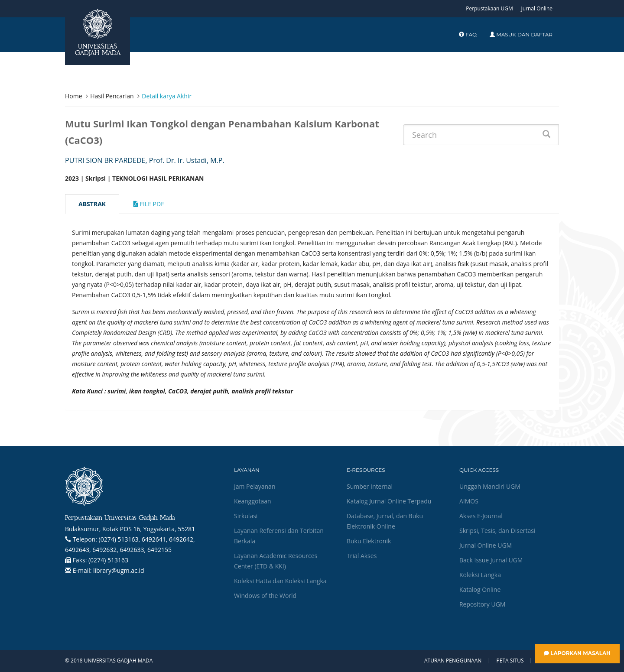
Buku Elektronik (369, 541)
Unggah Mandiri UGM (490, 486)
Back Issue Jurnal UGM (491, 560)
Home (74, 96)
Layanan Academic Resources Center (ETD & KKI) (276, 561)
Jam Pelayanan (255, 486)
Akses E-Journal (481, 516)
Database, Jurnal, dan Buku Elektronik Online (385, 521)
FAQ (468, 34)
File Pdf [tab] (149, 204)
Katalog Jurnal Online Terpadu (389, 501)
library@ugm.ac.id (119, 570)
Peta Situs (510, 661)
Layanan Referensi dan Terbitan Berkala (279, 536)
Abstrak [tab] (92, 204)
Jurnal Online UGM (486, 545)
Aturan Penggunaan (453, 661)
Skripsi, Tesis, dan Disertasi (497, 531)
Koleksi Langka (480, 575)
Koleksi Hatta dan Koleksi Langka (280, 581)
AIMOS (469, 501)
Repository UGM (482, 604)
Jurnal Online (537, 8)
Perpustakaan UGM (489, 8)
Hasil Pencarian (112, 96)
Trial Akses (362, 556)
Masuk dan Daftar (521, 34)
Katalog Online (480, 589)
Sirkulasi (246, 516)
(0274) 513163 (108, 560)
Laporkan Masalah (577, 653)
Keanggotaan (253, 501)
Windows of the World (265, 596)
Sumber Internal (370, 486)
